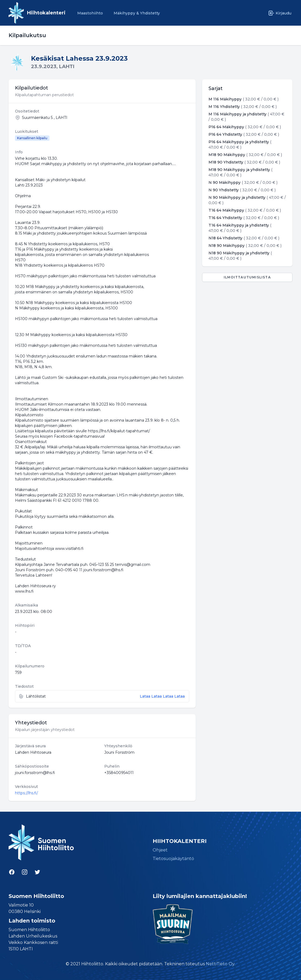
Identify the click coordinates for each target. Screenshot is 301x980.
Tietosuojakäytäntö (173, 859)
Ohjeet (160, 850)
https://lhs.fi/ (26, 793)
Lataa (146, 696)
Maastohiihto (90, 13)
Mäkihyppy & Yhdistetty (137, 13)
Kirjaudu (280, 13)
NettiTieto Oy (220, 964)
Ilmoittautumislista (247, 277)
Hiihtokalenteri (46, 13)
